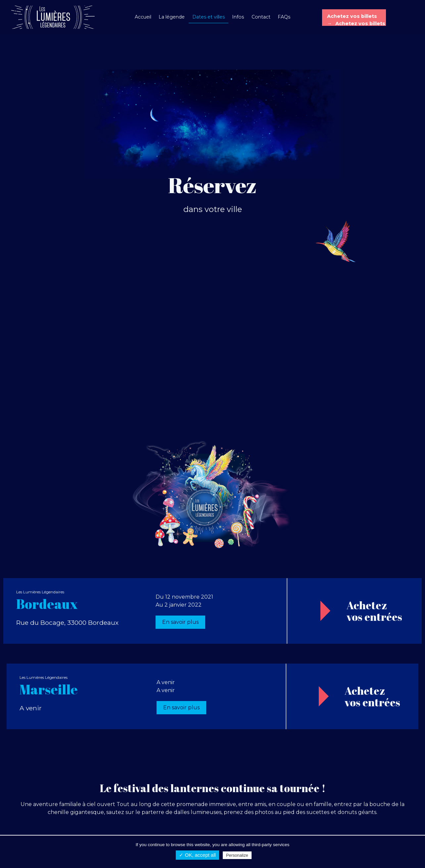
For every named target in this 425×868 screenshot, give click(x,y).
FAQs (284, 17)
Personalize (237, 855)
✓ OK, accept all (197, 855)
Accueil (143, 17)
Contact (261, 17)
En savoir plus (180, 622)
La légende (172, 17)
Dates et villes (209, 17)
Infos (238, 17)
